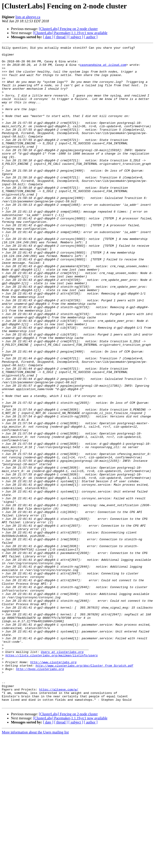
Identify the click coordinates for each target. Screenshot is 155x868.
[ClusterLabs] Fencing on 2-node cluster (68, 29)
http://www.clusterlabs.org (53, 786)
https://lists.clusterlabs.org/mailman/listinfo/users (52, 777)
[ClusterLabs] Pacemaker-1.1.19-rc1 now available (70, 33)
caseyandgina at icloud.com (103, 69)
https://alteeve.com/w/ (59, 818)
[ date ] (48, 37)
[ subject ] (76, 37)
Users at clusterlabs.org (62, 773)
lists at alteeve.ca (28, 17)
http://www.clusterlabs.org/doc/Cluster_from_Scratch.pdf (84, 790)
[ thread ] (61, 37)
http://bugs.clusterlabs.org (40, 794)
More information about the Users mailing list (35, 864)
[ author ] (91, 37)
